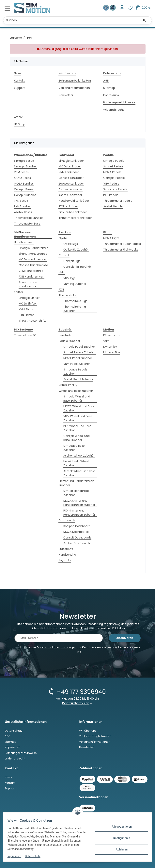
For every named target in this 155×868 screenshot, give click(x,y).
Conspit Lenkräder (71, 178)
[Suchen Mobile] (77, 20)
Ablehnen (119, 849)
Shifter (19, 292)
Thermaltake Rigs (75, 301)
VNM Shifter (27, 309)
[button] (122, 8)
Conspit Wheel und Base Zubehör (77, 438)
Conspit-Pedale (114, 178)
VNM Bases (21, 172)
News (18, 73)
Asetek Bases (23, 212)
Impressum (17, 856)
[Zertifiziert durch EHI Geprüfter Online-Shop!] (113, 8)
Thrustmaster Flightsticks (121, 250)
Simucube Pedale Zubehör (75, 372)
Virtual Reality (68, 385)
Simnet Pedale (113, 166)
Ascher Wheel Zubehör (79, 456)
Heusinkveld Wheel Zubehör (76, 463)
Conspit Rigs (72, 261)
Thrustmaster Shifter (33, 321)
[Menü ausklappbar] (7, 9)
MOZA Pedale (112, 172)
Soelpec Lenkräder (71, 184)
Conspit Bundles (25, 195)
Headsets (65, 335)
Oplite (63, 238)
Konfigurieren (119, 838)
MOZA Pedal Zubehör (78, 358)
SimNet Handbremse (33, 254)
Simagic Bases (24, 161)
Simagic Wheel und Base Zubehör (77, 399)
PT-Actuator (112, 335)
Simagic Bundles (25, 166)
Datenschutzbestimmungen (57, 648)
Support (19, 88)
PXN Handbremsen (31, 277)
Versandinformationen (74, 88)
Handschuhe (67, 555)
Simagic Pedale (114, 161)
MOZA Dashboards (76, 532)
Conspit (64, 255)
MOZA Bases (22, 178)
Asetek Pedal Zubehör (78, 379)
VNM (62, 272)
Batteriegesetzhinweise (119, 102)
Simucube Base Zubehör (74, 448)
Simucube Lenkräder (73, 212)
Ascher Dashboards (77, 543)
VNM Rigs (69, 278)
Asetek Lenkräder (70, 195)
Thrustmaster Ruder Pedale (122, 244)
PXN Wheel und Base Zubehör (77, 428)
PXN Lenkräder (68, 206)
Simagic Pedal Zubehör (79, 347)
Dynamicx (110, 347)
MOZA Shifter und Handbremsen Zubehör (79, 503)
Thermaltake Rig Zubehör (75, 309)
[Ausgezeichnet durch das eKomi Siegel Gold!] (106, 8)
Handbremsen (24, 242)
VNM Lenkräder (69, 172)
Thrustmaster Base (27, 224)
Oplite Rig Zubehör (76, 250)
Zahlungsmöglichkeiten (75, 81)
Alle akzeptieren (119, 827)
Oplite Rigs (71, 244)
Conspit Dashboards (77, 538)
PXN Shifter (26, 315)
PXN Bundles (22, 206)
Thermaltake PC (25, 335)
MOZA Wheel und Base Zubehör (79, 408)
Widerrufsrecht (114, 110)
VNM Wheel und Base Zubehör (78, 418)
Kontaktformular (76, 703)
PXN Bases (21, 201)
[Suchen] (144, 20)
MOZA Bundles (24, 184)
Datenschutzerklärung (88, 624)
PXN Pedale (111, 195)
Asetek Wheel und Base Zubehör (79, 473)
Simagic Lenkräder (71, 161)
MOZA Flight (111, 238)
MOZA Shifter (28, 304)
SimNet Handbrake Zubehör (76, 493)
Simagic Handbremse (34, 248)
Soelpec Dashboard (77, 526)
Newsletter (66, 95)
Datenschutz (35, 856)
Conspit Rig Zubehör (77, 267)
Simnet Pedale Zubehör (79, 352)
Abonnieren (125, 638)
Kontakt (19, 81)
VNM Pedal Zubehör (77, 364)
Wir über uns (67, 73)
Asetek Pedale (113, 206)
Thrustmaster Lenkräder (75, 218)
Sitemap (109, 88)
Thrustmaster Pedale (118, 201)
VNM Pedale (111, 184)
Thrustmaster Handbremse (28, 284)
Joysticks (65, 560)
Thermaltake (68, 295)
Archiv (18, 117)
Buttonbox (66, 549)
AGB (106, 81)
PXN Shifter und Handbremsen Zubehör (79, 513)
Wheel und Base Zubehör (76, 391)
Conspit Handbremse (33, 265)
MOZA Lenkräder (70, 166)
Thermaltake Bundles (29, 218)
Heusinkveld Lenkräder (74, 201)
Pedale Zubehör (69, 341)
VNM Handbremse (31, 271)
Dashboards (67, 520)
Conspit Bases (24, 189)
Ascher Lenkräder (70, 189)
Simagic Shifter (29, 298)
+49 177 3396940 (81, 692)
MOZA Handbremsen (33, 259)
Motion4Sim (112, 352)
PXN (61, 290)
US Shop (20, 124)
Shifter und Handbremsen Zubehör (76, 483)
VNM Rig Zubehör (75, 284)
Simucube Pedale (115, 189)
